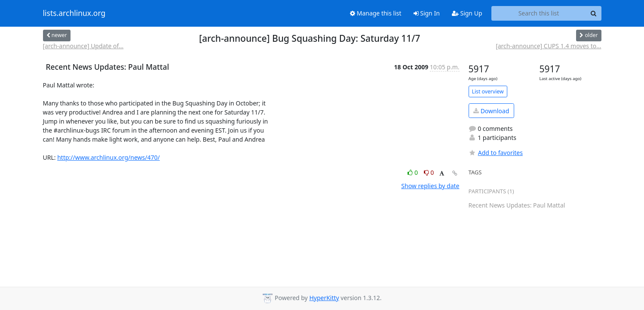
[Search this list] (539, 13)
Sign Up (467, 13)
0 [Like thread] (413, 172)
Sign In (427, 13)
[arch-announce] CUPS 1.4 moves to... (548, 46)
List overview (488, 91)
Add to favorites (496, 153)
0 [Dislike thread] (429, 172)
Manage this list (376, 13)
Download (491, 111)
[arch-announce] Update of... (83, 46)
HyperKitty (324, 298)
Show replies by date (430, 186)
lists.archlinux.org (74, 13)
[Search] (594, 13)
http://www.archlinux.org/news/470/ (109, 157)
